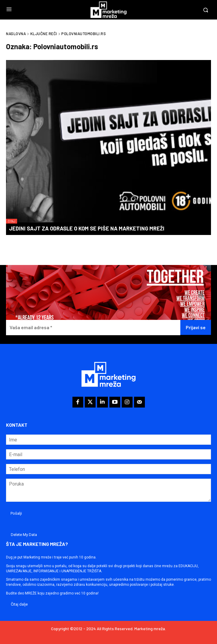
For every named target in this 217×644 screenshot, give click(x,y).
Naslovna (16, 34)
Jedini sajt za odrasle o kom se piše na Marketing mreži (87, 228)
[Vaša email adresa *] (93, 328)
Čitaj (12, 221)
